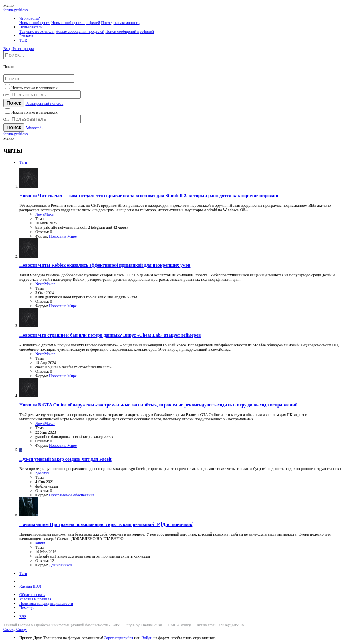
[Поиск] (39, 55)
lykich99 (42, 473)
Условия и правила (35, 599)
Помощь (26, 608)
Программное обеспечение (72, 495)
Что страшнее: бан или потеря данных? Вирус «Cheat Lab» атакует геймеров (110, 335)
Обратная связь (32, 595)
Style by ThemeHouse (145, 625)
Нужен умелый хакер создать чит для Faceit (65, 459)
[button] (8, 5)
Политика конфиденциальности (46, 603)
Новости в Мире (63, 236)
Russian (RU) (30, 586)
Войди (147, 638)
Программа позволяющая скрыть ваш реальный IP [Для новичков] (106, 525)
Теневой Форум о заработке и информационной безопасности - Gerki (62, 625)
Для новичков (60, 565)
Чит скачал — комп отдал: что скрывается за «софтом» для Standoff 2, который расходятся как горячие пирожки (149, 196)
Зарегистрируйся (119, 638)
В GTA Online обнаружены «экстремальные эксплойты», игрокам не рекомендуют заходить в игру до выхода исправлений (158, 405)
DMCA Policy (179, 625)
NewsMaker (45, 214)
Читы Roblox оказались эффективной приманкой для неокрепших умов (105, 265)
